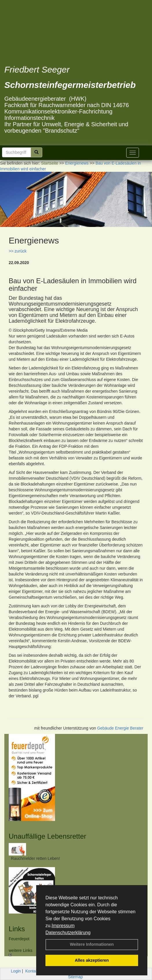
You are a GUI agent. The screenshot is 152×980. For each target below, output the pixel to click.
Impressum (63, 926)
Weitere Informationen (92, 944)
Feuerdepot (19, 939)
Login (16, 971)
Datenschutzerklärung (68, 933)
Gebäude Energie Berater (120, 728)
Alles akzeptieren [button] (92, 960)
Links (17, 929)
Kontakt (32, 971)
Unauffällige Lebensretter (47, 836)
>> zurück (18, 251)
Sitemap (75, 977)
